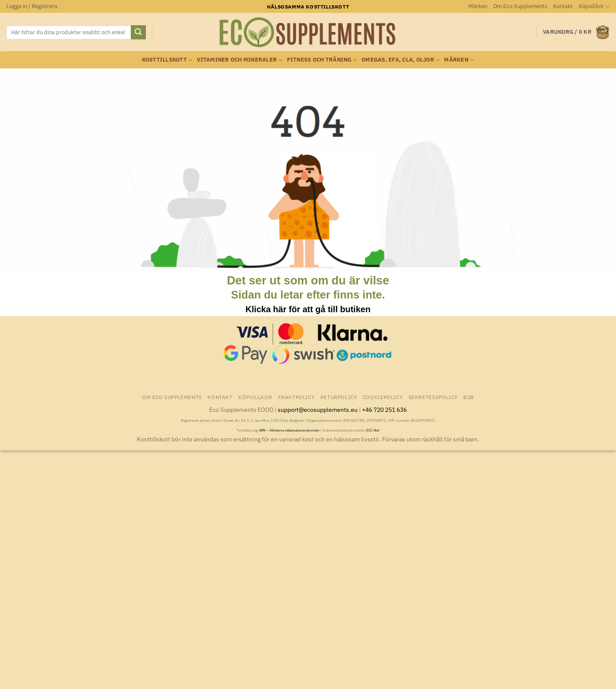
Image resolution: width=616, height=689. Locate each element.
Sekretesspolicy (433, 397)
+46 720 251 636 (384, 410)
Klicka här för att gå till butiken (308, 309)
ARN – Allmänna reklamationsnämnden (289, 430)
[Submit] (138, 33)
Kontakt (563, 6)
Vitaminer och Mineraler (240, 60)
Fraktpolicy (296, 397)
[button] (32, 6)
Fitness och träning (322, 60)
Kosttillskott (167, 60)
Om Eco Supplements (520, 6)
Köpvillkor (594, 7)
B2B (469, 397)
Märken (478, 6)
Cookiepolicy (383, 397)
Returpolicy (339, 397)
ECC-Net (373, 430)
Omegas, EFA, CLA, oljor (401, 60)
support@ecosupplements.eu (318, 410)
